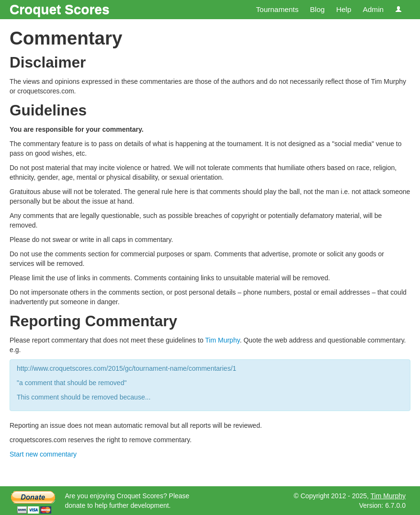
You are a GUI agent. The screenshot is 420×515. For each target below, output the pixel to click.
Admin (373, 9)
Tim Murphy (222, 340)
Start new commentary (43, 454)
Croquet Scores (60, 9)
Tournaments (277, 9)
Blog (317, 9)
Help (344, 9)
